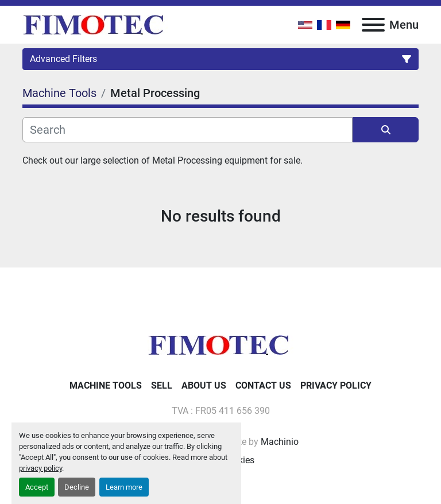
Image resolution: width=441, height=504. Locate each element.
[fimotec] (220, 344)
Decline (77, 487)
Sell (162, 385)
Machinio (280, 442)
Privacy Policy (336, 385)
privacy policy (40, 468)
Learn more (124, 487)
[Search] (187, 130)
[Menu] (373, 25)
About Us (204, 385)
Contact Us (263, 385)
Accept (37, 487)
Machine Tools (106, 385)
